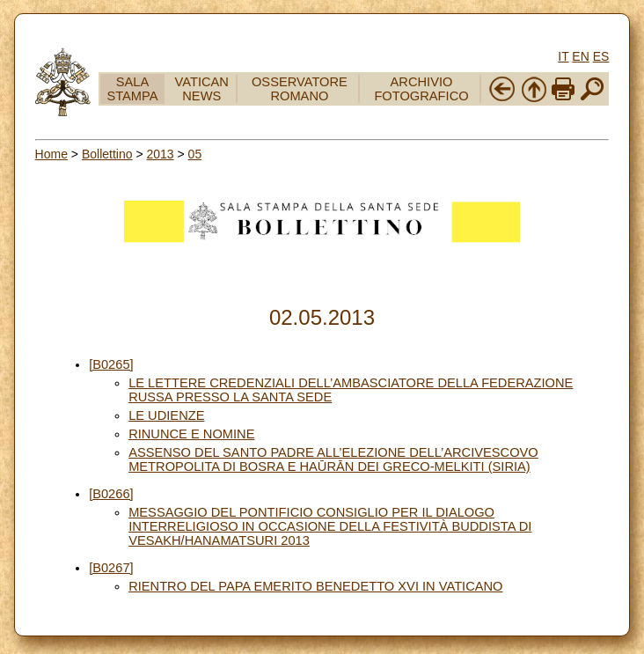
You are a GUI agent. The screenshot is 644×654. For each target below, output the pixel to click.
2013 (160, 154)
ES (601, 56)
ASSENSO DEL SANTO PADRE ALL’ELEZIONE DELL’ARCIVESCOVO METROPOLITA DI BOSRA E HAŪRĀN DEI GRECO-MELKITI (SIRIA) (333, 459)
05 (195, 154)
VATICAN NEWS (202, 89)
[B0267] (111, 568)
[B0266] (111, 494)
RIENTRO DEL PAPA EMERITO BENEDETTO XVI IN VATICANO (315, 586)
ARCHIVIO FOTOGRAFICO (421, 89)
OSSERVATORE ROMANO (300, 89)
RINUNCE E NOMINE (191, 434)
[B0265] (111, 364)
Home (51, 154)
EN (580, 56)
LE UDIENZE (166, 415)
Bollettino (107, 154)
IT (563, 56)
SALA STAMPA (132, 89)
